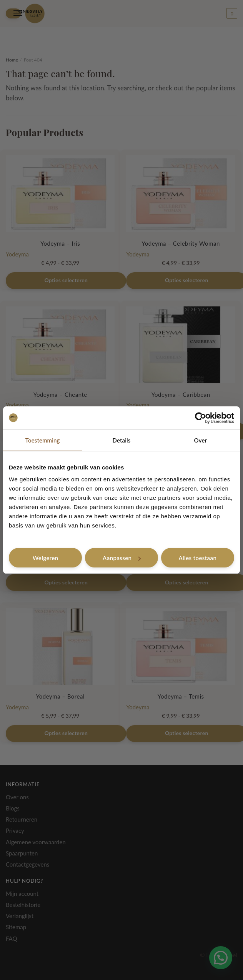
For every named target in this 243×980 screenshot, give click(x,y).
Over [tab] (201, 440)
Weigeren (46, 558)
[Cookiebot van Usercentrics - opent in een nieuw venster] (201, 418)
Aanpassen (122, 558)
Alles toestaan (197, 558)
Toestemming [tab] (43, 440)
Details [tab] (122, 440)
